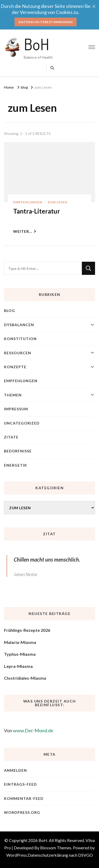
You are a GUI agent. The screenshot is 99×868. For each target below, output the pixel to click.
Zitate (11, 437)
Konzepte (15, 367)
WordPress (17, 855)
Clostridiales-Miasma (25, 678)
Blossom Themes (56, 848)
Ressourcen (18, 353)
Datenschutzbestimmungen (46, 22)
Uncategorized (22, 423)
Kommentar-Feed (24, 798)
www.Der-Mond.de (33, 730)
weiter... (25, 231)
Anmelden (15, 770)
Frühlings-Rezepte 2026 (27, 630)
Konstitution (20, 339)
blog (10, 311)
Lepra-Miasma (18, 666)
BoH (37, 44)
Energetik (16, 465)
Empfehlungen (28, 202)
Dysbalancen (19, 325)
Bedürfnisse (18, 451)
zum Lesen (57, 202)
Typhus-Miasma (20, 654)
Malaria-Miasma (20, 642)
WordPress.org (22, 812)
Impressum (16, 409)
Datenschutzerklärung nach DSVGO (60, 855)
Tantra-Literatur (37, 211)
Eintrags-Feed (20, 784)
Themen (13, 395)
